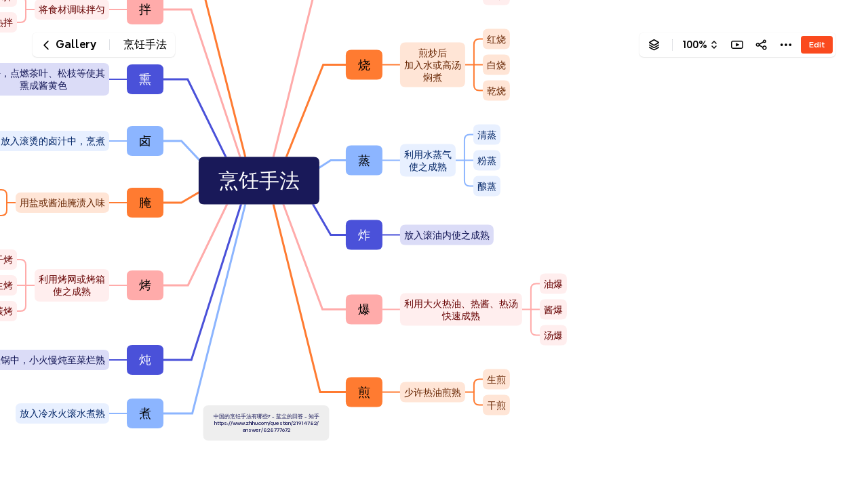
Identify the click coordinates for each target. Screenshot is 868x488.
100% (695, 45)
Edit (817, 44)
